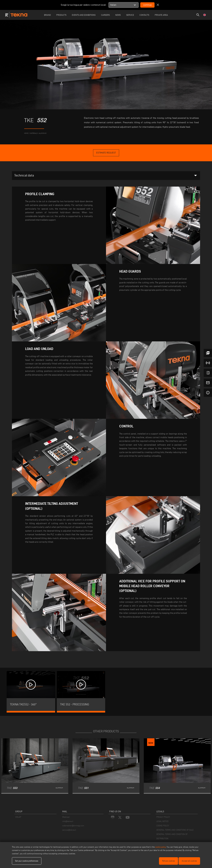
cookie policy (160, 847)
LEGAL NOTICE (162, 821)
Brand (47, 15)
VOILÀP (18, 817)
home (26, 133)
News (118, 15)
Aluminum (43, 133)
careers (105, 15)
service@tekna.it (69, 830)
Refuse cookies (169, 861)
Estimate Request (106, 153)
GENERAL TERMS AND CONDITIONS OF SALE (175, 830)
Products (61, 15)
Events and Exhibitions (84, 15)
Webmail (66, 817)
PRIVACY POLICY (163, 817)
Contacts (144, 15)
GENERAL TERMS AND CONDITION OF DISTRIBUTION (172, 836)
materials (34, 133)
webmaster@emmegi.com (73, 826)
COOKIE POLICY (163, 826)
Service (130, 15)
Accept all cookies (189, 861)
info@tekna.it (68, 821)
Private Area (161, 15)
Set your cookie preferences (27, 861)
